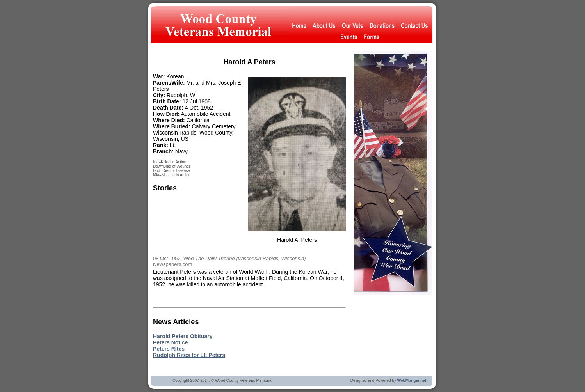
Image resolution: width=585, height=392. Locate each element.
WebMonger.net (412, 380)
